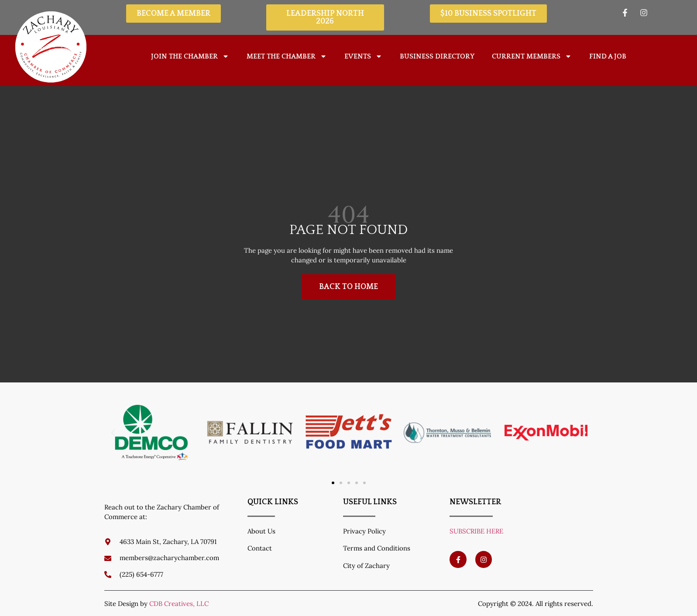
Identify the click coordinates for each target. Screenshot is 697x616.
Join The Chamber (190, 56)
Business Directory (437, 56)
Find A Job (608, 56)
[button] (113, 433)
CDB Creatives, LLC (179, 604)
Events (363, 56)
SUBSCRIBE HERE (476, 531)
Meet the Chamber (287, 56)
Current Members (532, 56)
